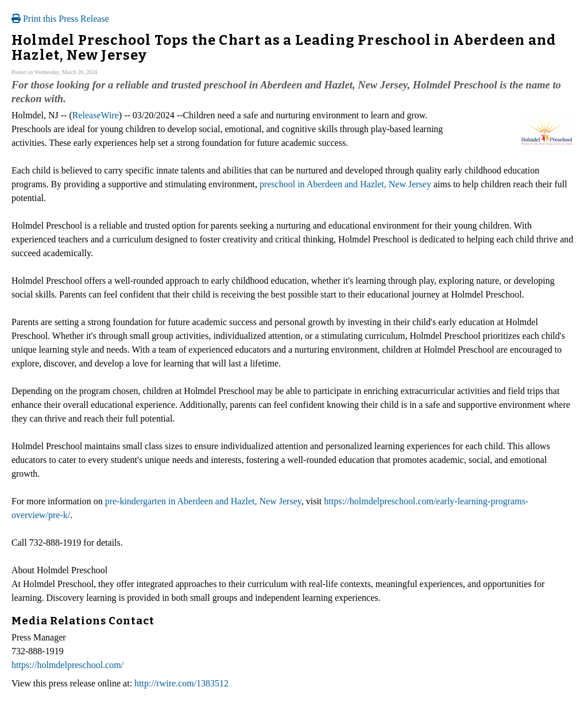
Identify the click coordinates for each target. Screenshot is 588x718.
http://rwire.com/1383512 (181, 683)
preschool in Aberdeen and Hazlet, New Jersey (345, 184)
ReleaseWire (96, 115)
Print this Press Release (60, 19)
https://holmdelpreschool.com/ (67, 665)
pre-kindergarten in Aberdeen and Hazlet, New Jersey (203, 501)
